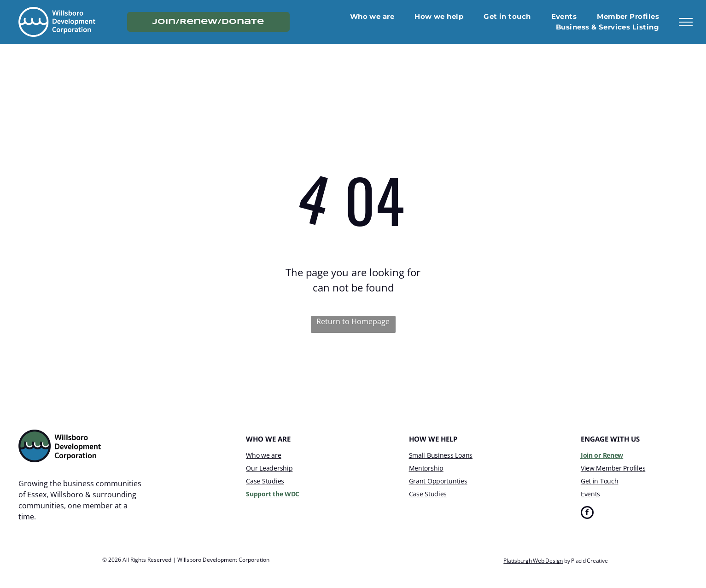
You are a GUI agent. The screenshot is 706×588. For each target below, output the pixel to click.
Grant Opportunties (438, 481)
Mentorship (426, 468)
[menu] (686, 22)
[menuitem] (372, 17)
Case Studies (265, 481)
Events (590, 494)
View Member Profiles (613, 468)
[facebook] (587, 514)
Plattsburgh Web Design (533, 561)
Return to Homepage (353, 321)
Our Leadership (269, 468)
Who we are (263, 455)
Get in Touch (600, 481)
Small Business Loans (441, 455)
